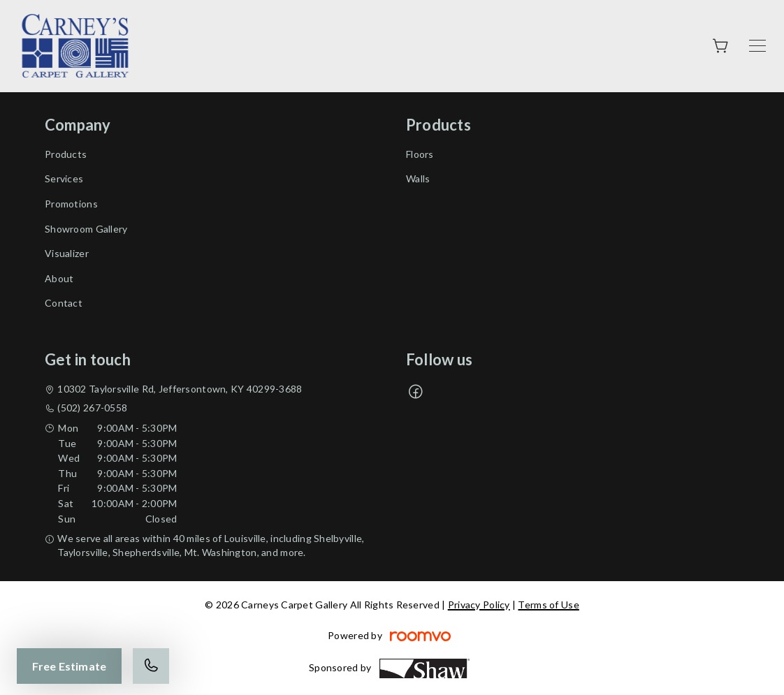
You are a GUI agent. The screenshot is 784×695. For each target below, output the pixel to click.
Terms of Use (548, 605)
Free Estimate (69, 666)
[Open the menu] (757, 46)
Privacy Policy (479, 605)
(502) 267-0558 (92, 408)
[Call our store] (151, 666)
